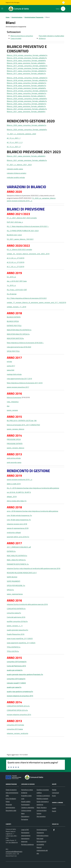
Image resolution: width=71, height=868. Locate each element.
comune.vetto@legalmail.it (14, 851)
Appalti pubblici (26, 802)
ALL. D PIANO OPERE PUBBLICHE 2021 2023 (23, 231)
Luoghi (54, 808)
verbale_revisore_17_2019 (16, 307)
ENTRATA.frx (11, 551)
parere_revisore (12, 410)
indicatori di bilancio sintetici (17, 173)
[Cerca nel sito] (63, 9)
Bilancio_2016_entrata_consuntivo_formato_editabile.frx (27, 55)
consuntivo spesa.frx (14, 613)
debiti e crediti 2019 (14, 484)
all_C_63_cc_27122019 (15, 267)
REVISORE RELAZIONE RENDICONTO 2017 (22, 573)
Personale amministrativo (10, 806)
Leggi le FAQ (25, 830)
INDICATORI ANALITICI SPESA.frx (18, 334)
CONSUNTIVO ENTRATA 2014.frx (18, 706)
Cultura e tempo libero (26, 812)
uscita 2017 (11, 366)
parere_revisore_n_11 (15, 626)
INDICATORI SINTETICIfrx (15, 338)
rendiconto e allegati (14, 532)
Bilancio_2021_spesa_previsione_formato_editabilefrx (26, 112)
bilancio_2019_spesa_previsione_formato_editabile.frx (26, 96)
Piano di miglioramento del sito (42, 850)
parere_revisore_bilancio (15, 429)
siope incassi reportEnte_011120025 (20, 638)
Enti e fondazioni (11, 799)
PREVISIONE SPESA (14, 439)
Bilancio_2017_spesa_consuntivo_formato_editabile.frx (27, 71)
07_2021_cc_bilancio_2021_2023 (19, 165)
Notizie (54, 790)
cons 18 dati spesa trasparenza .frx (19, 520)
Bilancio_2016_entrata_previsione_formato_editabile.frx (27, 58)
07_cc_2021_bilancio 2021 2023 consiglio (22, 218)
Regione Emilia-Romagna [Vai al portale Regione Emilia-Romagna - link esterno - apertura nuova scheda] (13, 2)
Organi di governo (11, 790)
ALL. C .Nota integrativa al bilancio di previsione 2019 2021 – (28, 226)
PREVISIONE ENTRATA (15, 444)
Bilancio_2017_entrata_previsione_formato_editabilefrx (27, 68)
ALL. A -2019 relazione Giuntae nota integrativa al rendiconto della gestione (33, 488)
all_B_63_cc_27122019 (16, 262)
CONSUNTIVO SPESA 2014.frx (17, 710)
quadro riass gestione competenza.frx (20, 691)
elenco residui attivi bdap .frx (17, 501)
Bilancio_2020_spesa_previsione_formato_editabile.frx (26, 106)
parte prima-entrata (14, 458)
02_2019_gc (11, 277)
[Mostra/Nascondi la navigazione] (2, 9)
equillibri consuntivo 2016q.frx (17, 621)
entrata (9, 362)
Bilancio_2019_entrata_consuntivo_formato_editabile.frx (27, 91)
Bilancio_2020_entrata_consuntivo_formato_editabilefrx (27, 99)
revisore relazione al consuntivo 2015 (20, 696)
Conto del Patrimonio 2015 (16, 666)
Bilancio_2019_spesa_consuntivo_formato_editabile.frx (27, 93)
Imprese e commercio (43, 796)
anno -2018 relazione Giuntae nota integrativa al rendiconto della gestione (32, 511)
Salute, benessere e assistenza (43, 803)
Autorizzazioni (25, 805)
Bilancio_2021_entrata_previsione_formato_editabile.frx (27, 109)
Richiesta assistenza (27, 844)
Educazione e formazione (25, 818)
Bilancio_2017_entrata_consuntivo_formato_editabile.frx (27, 66)
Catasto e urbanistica (28, 807)
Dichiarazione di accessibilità (41, 843)
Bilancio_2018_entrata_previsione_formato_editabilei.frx (27, 80)
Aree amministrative (12, 793)
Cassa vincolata (16, 38)
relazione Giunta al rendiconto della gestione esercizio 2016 (27, 604)
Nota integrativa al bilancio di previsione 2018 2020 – (25, 343)
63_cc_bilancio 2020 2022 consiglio (19, 249)
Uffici (7, 796)
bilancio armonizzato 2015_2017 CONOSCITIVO (23, 425)
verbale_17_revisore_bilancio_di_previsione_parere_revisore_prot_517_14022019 (36, 302)
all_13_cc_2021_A (14, 147)
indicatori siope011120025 (16, 683)
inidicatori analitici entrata (16, 177)
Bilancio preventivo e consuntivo (22, 36)
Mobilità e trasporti (42, 799)
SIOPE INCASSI (12, 577)
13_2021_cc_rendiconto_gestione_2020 (21, 134)
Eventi (54, 811)
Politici (8, 802)
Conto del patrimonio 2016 (16, 617)
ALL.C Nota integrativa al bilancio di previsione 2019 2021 (27, 298)
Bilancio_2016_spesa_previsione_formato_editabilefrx (26, 63)
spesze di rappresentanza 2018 (18, 528)
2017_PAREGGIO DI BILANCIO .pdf (19, 547)
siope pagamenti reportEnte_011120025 (21, 643)
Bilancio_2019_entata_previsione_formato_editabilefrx (26, 88)
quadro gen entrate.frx (15, 670)
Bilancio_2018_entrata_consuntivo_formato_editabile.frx (27, 78)
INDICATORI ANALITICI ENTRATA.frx (19, 330)
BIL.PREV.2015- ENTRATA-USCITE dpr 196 (22, 421)
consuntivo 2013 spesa (15, 729)
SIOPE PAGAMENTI (13, 581)
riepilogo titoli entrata (14, 374)
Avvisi (54, 796)
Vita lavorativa (41, 816)
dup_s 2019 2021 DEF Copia (17, 281)
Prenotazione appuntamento (26, 834)
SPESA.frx (10, 590)
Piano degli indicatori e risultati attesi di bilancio (51, 37)
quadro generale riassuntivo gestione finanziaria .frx (25, 674)
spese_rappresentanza (15, 594)
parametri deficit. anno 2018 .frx (18, 537)
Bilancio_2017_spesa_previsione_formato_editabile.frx (26, 73)
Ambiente (24, 793)
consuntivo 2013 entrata (15, 725)
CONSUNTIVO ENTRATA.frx (16, 609)
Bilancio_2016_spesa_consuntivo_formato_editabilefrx (26, 60)
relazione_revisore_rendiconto (17, 733)
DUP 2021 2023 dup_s (15, 222)
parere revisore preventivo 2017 (18, 387)
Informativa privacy (43, 836)
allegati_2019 (12, 497)
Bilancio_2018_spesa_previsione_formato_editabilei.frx (26, 86)
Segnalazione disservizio (25, 840)
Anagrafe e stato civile (26, 797)
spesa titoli (11, 370)
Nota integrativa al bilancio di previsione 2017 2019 (25, 383)
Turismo (39, 813)
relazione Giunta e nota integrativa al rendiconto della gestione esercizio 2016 (34, 568)
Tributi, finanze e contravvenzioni (42, 809)
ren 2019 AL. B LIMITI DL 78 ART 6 (19, 492)
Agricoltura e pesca (27, 790)
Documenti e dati (11, 810)
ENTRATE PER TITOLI (14, 326)
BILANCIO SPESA (13, 321)
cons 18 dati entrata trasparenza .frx (19, 515)
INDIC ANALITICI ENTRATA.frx (17, 556)
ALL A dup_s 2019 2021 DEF (17, 290)
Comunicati (55, 793)
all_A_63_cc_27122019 (16, 258)
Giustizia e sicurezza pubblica (43, 791)
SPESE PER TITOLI (13, 351)
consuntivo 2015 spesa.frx (16, 679)
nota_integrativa (13, 402)
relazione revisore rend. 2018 (17, 524)
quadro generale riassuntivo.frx (17, 630)
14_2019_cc (11, 285)
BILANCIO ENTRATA (14, 317)
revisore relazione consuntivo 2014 (19, 715)
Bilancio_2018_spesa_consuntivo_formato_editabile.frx (27, 83)
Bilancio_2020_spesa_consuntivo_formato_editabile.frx (27, 104)
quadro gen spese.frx (14, 687)
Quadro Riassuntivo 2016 (16, 634)
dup (8, 406)
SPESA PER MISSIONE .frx (16, 585)
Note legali (40, 838)
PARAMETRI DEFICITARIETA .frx (18, 564)
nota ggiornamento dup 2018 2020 (19, 347)
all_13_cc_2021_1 (14, 138)
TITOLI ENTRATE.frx (14, 647)
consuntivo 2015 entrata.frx (17, 662)
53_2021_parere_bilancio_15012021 (20, 239)
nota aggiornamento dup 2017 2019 (19, 379)
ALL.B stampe (12, 294)
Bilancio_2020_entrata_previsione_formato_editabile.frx (27, 101)
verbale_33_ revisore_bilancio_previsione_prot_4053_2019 (28, 254)
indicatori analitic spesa (15, 169)
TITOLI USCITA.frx (13, 651)
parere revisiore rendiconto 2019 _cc (20, 201)
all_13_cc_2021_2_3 (15, 142)
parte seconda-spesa (14, 462)
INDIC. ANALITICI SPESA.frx (16, 560)
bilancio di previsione (14, 397)
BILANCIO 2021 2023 (14, 235)
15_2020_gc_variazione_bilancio (44, 198)
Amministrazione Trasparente (42, 831)
